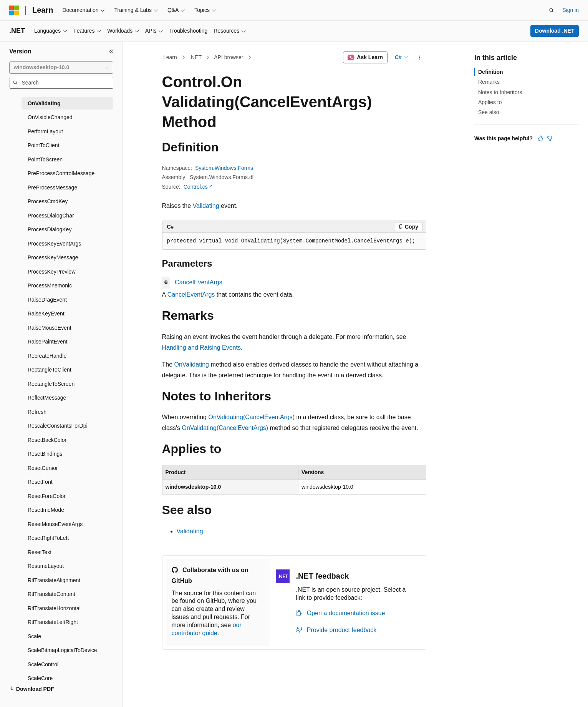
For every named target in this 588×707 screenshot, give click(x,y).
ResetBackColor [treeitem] (47, 440)
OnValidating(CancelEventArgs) (251, 417)
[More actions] (419, 58)
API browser (229, 57)
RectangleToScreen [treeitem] (51, 384)
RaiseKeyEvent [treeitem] (46, 314)
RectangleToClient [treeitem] (50, 370)
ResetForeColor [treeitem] (47, 496)
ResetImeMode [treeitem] (46, 510)
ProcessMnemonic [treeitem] (50, 285)
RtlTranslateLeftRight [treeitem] (53, 622)
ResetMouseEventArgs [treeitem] (55, 524)
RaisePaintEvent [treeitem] (48, 342)
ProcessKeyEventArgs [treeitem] (54, 244)
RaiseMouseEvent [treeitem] (50, 328)
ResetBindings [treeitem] (45, 454)
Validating (206, 206)
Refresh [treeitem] (37, 412)
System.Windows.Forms (224, 168)
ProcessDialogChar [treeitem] (51, 216)
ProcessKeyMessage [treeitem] (53, 257)
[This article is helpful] (540, 138)
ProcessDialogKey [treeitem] (50, 229)
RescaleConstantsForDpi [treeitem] (58, 426)
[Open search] (552, 10)
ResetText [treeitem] (40, 552)
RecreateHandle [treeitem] (47, 356)
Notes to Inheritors (500, 92)
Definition (491, 72)
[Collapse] (111, 51)
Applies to (490, 102)
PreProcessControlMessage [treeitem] (61, 173)
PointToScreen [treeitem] (45, 159)
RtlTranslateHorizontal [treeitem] (54, 608)
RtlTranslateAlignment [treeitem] (54, 580)
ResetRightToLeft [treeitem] (48, 538)
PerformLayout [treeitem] (45, 131)
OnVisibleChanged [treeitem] (50, 117)
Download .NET (555, 31)
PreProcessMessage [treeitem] (52, 188)
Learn (170, 57)
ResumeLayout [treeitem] (46, 566)
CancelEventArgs (199, 282)
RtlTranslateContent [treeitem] (51, 594)
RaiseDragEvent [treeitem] (47, 300)
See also (489, 112)
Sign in (571, 10)
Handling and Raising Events (201, 348)
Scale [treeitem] (34, 636)
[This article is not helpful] (550, 138)
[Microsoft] (14, 10)
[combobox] (61, 68)
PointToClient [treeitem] (44, 145)
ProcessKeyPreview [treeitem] (52, 272)
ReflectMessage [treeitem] (47, 398)
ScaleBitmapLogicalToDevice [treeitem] (62, 650)
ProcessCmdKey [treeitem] (48, 201)
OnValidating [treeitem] (44, 103)
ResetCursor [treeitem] (43, 468)
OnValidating (192, 364)
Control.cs (196, 187)
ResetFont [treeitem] (40, 482)
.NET (195, 57)
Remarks (489, 82)
